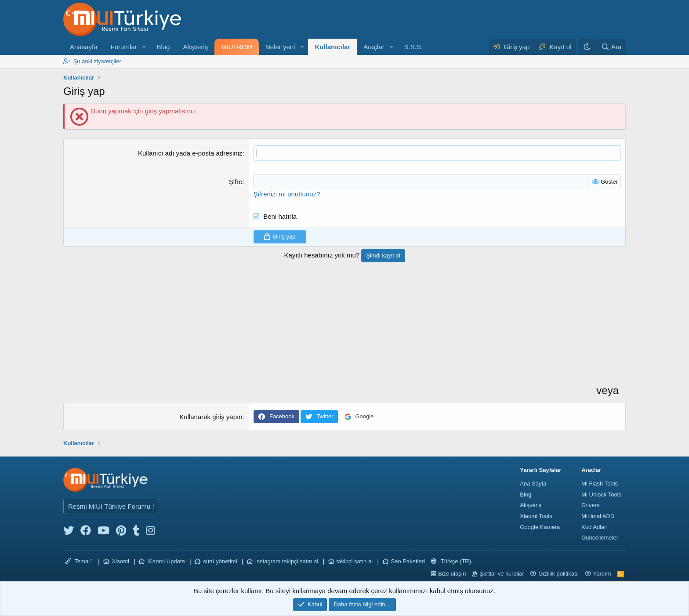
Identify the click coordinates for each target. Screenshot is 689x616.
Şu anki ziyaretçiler (97, 61)
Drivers (590, 505)
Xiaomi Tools (536, 516)
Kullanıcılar (332, 47)
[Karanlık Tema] (588, 47)
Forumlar (124, 47)
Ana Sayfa (533, 484)
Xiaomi (120, 561)
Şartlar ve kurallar (502, 574)
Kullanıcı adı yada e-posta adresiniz (190, 153)
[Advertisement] (329, 333)
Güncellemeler (600, 538)
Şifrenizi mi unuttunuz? (287, 194)
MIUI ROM (237, 47)
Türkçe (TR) (451, 561)
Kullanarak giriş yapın (211, 417)
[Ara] (611, 47)
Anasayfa (84, 47)
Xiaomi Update (166, 561)
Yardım (602, 574)
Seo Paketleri (408, 561)
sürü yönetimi (220, 561)
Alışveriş (195, 47)
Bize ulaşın (452, 574)
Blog (163, 47)
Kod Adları (595, 527)
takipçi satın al (355, 561)
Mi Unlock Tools (601, 495)
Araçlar (374, 47)
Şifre (236, 182)
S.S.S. (414, 47)
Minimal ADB (598, 516)
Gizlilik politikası (558, 574)
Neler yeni (280, 47)
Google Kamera (540, 527)
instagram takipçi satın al (287, 561)
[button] (144, 47)
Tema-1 (79, 561)
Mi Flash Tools (600, 484)
